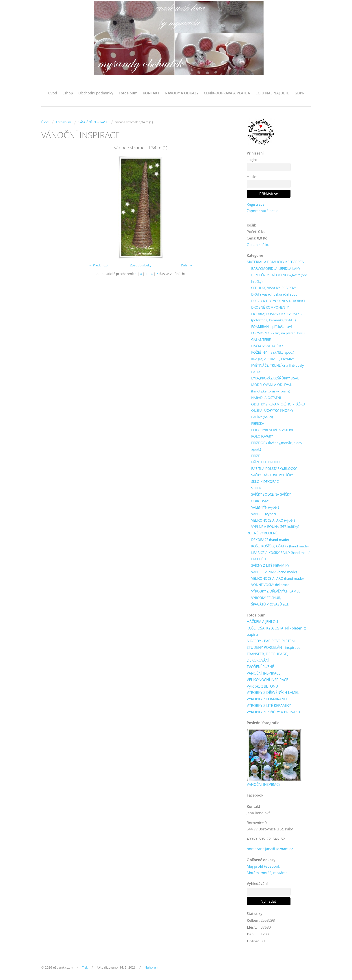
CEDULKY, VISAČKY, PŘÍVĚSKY (274, 288)
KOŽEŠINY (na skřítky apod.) (273, 353)
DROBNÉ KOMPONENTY (270, 307)
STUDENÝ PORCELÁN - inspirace (274, 648)
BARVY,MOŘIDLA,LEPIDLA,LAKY (276, 269)
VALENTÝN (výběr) (265, 507)
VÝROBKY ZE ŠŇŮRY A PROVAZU (273, 712)
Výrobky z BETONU (262, 686)
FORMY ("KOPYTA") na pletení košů (278, 333)
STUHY (256, 488)
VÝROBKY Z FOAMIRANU (267, 699)
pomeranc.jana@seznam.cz (270, 849)
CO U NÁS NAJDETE (272, 93)
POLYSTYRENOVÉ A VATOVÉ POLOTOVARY (273, 433)
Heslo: (252, 177)
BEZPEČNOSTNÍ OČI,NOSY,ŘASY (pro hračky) (279, 278)
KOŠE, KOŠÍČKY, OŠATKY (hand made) (280, 546)
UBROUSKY (260, 501)
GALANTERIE (261, 340)
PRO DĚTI (258, 559)
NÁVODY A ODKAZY (182, 93)
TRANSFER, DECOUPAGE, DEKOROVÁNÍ (267, 657)
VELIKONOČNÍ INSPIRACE (267, 680)
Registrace (256, 204)
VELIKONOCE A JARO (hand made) (277, 579)
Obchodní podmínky (96, 93)
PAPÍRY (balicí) (262, 417)
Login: (252, 160)
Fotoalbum (128, 93)
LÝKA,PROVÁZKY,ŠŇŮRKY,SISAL (275, 378)
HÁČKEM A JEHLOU (262, 622)
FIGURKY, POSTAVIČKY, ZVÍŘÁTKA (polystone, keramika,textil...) (276, 317)
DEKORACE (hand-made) (270, 540)
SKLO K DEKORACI (265, 482)
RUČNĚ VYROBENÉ (262, 533)
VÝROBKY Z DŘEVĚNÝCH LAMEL (276, 591)
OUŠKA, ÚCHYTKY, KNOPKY (272, 411)
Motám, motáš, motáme (267, 873)
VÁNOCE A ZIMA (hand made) (274, 572)
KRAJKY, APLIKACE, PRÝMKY (273, 359)
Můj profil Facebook (263, 867)
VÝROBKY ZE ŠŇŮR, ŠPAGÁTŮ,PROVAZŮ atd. (270, 601)
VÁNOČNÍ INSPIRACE (93, 122)
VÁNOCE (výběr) (263, 514)
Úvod (52, 93)
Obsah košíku (258, 245)
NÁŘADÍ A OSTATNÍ (266, 398)
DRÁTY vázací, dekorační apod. (275, 294)
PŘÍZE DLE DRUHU (265, 462)
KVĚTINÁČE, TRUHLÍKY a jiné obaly (278, 365)
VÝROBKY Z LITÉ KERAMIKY (269, 706)
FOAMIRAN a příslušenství (272, 327)
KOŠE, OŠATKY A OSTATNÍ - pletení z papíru (276, 632)
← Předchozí (98, 265)
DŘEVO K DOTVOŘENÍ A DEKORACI (278, 301)
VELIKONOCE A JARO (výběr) (273, 520)
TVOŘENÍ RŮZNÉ (260, 667)
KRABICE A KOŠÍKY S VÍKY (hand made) (281, 553)
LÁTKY (256, 372)
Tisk (85, 968)
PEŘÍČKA (258, 424)
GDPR (299, 93)
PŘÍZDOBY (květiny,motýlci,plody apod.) (277, 446)
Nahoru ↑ (152, 968)
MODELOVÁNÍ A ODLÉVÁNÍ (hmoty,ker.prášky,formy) (272, 388)
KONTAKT (151, 93)
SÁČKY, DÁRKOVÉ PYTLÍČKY (272, 475)
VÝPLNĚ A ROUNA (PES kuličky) (275, 527)
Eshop (68, 93)
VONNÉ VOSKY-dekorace (270, 585)
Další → (187, 265)
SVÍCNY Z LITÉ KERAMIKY (270, 566)
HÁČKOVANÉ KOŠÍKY (267, 346)
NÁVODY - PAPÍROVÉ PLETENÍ (271, 641)
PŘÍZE (256, 456)
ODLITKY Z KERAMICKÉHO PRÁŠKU (278, 404)
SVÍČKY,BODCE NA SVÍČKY (271, 494)
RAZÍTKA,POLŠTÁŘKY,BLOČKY (274, 469)
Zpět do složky (141, 265)
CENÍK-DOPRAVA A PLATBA (227, 93)
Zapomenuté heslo (263, 211)
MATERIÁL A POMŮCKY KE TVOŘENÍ (276, 262)
